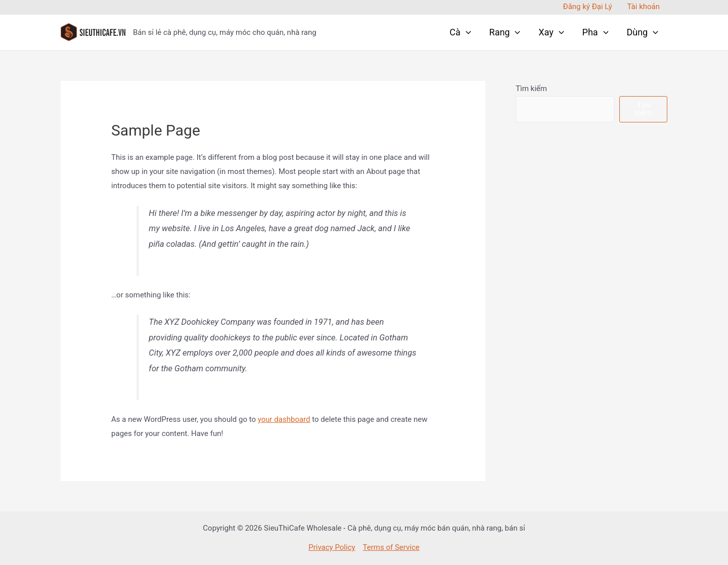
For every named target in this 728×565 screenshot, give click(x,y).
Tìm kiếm (531, 89)
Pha (596, 32)
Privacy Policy (332, 547)
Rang (505, 32)
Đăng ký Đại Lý (588, 7)
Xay (551, 32)
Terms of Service (391, 547)
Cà (460, 32)
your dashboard (284, 419)
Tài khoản (643, 7)
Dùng (642, 32)
